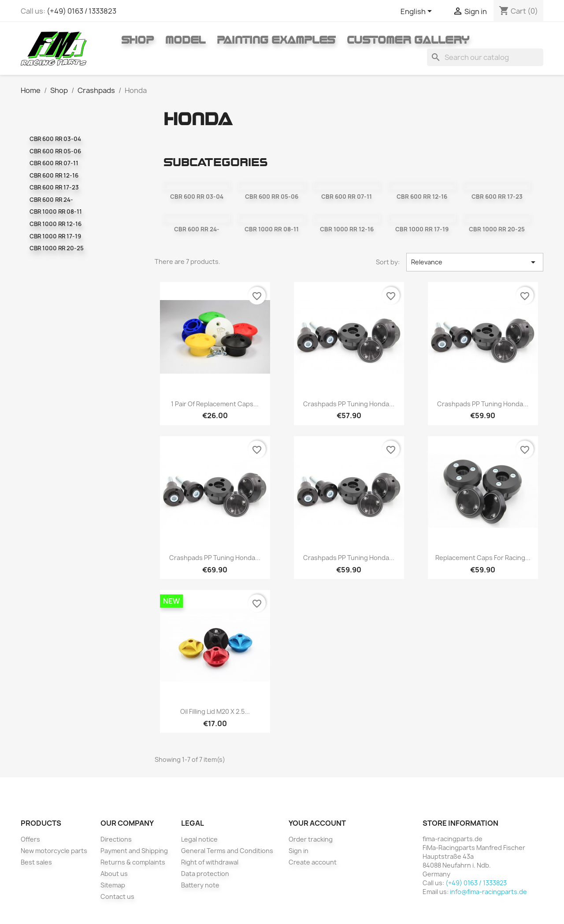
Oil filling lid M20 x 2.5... (215, 711)
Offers (30, 839)
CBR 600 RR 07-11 (54, 163)
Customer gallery (408, 40)
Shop (137, 40)
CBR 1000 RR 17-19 (55, 236)
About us (114, 874)
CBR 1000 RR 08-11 (56, 212)
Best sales (36, 862)
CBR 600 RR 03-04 (55, 139)
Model (185, 40)
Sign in (299, 851)
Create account (313, 862)
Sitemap (113, 885)
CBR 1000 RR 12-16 (56, 224)
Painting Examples (276, 40)
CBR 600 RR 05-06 (55, 151)
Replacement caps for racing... (483, 558)
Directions (116, 839)
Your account (317, 823)
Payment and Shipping (134, 851)
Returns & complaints (133, 862)
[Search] (485, 57)
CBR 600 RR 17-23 (54, 187)
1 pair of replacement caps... (215, 404)
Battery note (200, 885)
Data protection (205, 874)
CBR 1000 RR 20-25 (57, 248)
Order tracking (311, 839)
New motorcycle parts (54, 851)
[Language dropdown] (418, 12)
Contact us (117, 896)
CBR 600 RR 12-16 (54, 175)
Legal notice (199, 839)
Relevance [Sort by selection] (475, 262)
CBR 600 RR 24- (51, 200)
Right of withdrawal (210, 862)
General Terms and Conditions (227, 851)
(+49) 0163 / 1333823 (82, 11)
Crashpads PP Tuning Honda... (349, 404)
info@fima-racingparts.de (488, 892)
